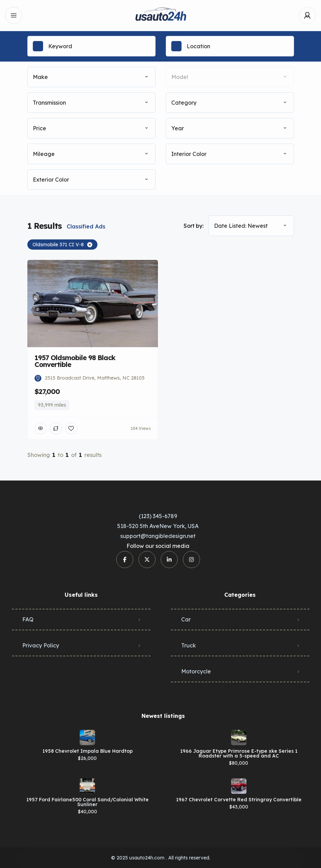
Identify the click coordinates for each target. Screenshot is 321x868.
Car (186, 619)
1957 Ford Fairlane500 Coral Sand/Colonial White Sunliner (88, 802)
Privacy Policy (41, 645)
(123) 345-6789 (158, 516)
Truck (189, 645)
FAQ (28, 619)
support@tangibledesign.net (158, 536)
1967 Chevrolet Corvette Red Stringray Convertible (239, 800)
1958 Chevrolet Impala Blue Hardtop (88, 751)
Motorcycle (196, 671)
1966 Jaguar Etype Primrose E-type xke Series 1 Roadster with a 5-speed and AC (239, 753)
